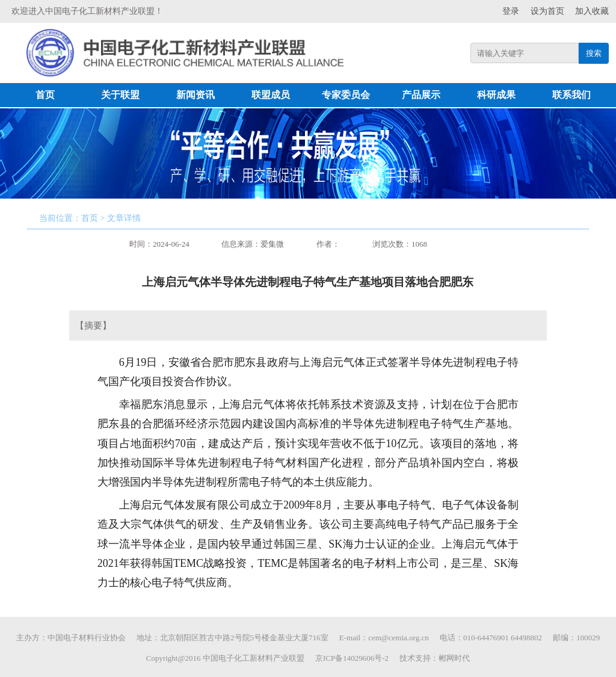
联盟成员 (271, 95)
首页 (45, 95)
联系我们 (571, 95)
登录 (511, 11)
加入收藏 (592, 11)
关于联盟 (120, 95)
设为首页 (547, 11)
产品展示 (421, 95)
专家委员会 (346, 95)
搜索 (594, 53)
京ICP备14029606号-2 (352, 658)
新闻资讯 (196, 95)
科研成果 (496, 95)
